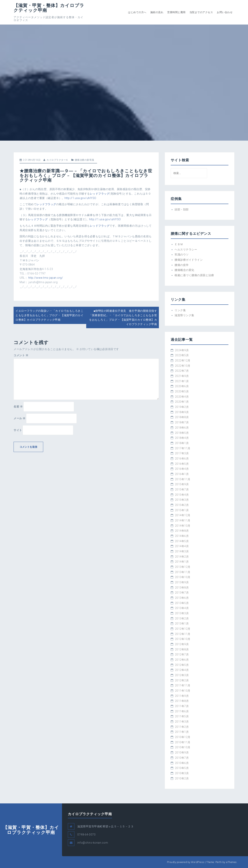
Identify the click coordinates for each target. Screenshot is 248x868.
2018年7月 (182, 422)
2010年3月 (182, 773)
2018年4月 (182, 438)
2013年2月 (182, 619)
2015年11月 (183, 479)
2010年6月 (182, 763)
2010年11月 (183, 742)
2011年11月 (183, 685)
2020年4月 (182, 397)
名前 (18, 407)
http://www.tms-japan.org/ (46, 278)
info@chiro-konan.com (93, 843)
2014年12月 (183, 515)
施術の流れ (157, 12)
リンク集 (180, 310)
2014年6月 (182, 536)
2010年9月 (182, 753)
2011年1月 (182, 732)
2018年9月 (182, 412)
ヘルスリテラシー (186, 249)
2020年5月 (182, 391)
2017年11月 (183, 448)
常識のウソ (182, 255)
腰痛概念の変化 (184, 270)
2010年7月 (182, 758)
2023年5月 (182, 355)
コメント (21, 355)
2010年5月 (182, 768)
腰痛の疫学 (182, 265)
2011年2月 (182, 727)
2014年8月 (182, 531)
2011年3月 (182, 722)
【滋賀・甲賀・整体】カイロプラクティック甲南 (49, 8)
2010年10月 (183, 747)
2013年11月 (183, 572)
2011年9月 (182, 696)
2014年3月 (182, 551)
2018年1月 (182, 443)
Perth (219, 862)
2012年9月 (182, 644)
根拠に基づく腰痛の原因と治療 (194, 275)
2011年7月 (182, 706)
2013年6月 (182, 598)
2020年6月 (182, 386)
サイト (18, 430)
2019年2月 (182, 407)
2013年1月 (182, 624)
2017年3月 (182, 453)
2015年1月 (182, 510)
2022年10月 (183, 366)
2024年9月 (182, 350)
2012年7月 (182, 654)
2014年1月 (182, 562)
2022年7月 (182, 371)
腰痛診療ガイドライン (189, 260)
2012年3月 (182, 675)
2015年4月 (182, 495)
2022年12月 (183, 361)
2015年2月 (182, 505)
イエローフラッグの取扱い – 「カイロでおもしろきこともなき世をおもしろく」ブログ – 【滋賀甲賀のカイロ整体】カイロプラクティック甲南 (49, 315)
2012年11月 (183, 634)
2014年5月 (182, 541)
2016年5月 (182, 464)
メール (20, 418)
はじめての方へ (137, 12)
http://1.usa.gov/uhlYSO (80, 198)
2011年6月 (182, 711)
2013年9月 (182, 582)
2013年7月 (182, 593)
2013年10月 (183, 577)
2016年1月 (182, 474)
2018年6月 (182, 428)
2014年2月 (182, 557)
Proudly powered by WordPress (186, 862)
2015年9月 (182, 484)
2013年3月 (182, 613)
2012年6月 (182, 660)
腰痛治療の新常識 (84, 160)
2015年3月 (182, 500)
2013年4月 (182, 608)
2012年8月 (182, 649)
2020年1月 (182, 402)
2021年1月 (182, 381)
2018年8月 (182, 417)
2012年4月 (182, 670)
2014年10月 (183, 526)
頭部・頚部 (182, 209)
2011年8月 (182, 701)
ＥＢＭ (179, 244)
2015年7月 (182, 490)
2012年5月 (182, 665)
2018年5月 (182, 433)
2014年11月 (183, 520)
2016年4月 (182, 469)
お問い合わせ (225, 12)
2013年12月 (183, 567)
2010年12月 (183, 737)
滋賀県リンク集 (184, 315)
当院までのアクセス (201, 12)
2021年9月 (182, 376)
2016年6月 (182, 459)
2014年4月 (182, 546)
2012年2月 (182, 680)
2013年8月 (182, 588)
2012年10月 (183, 639)
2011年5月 (182, 716)
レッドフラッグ (100, 194)
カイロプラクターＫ (57, 160)
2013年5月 (182, 603)
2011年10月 (183, 691)
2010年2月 (182, 778)
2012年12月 (183, 629)
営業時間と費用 (176, 12)
